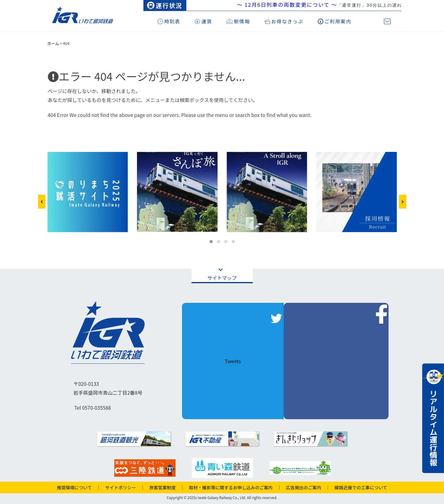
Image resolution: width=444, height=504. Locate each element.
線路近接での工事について (359, 487)
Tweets (233, 361)
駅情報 (238, 21)
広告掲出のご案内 (302, 487)
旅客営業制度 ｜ (165, 487)
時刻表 (169, 21)
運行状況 (165, 5)
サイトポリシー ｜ (123, 487)
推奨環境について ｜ (79, 487)
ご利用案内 (335, 21)
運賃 (203, 21)
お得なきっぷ (284, 21)
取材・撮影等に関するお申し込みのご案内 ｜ (233, 487)
